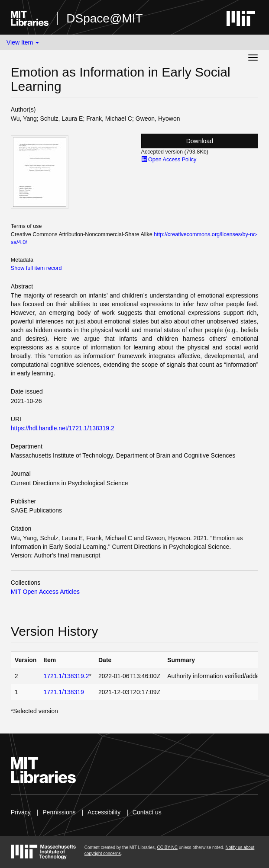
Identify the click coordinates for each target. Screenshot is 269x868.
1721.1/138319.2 (66, 676)
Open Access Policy (169, 160)
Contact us (147, 812)
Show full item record (36, 268)
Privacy (21, 812)
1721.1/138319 (63, 692)
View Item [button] (23, 42)
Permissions (59, 812)
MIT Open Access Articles (45, 592)
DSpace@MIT (104, 18)
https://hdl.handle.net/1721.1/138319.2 (63, 428)
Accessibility (104, 812)
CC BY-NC (167, 847)
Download (200, 141)
